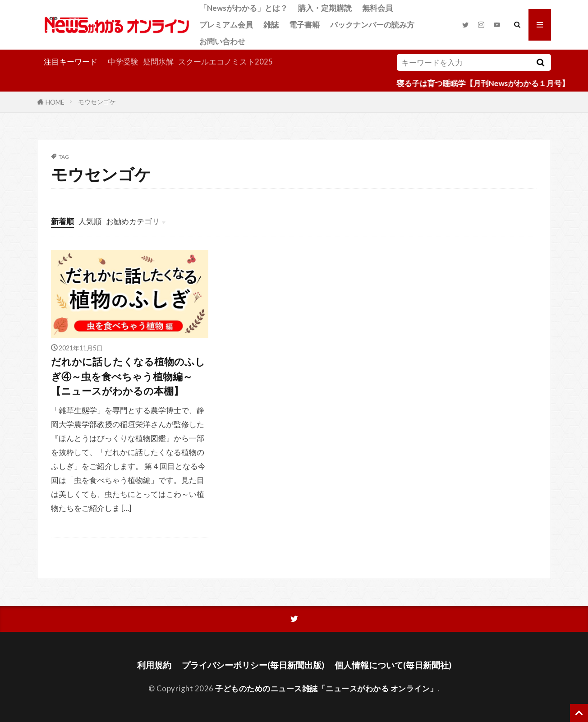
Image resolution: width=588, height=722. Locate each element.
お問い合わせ (222, 41)
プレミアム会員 (226, 25)
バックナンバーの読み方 (372, 25)
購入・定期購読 (325, 8)
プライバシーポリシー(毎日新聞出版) (253, 665)
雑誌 (271, 25)
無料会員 (377, 8)
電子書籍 (304, 25)
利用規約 (154, 665)
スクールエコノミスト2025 (225, 62)
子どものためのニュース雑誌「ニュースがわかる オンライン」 (326, 688)
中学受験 (123, 62)
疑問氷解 (158, 62)
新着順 (62, 221)
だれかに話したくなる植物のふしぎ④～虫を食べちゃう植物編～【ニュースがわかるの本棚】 (128, 376)
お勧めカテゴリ (133, 221)
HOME (55, 102)
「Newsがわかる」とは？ (243, 8)
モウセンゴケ (97, 102)
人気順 (90, 221)
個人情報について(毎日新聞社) (393, 665)
